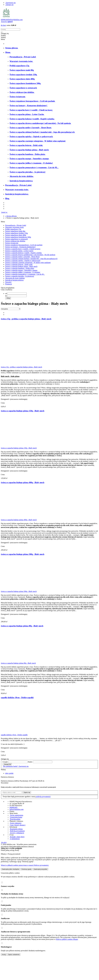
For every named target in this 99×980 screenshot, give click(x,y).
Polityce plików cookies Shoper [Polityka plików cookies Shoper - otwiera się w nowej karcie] (67, 939)
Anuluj (4, 955)
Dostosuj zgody (26, 869)
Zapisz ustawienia (14, 955)
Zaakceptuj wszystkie (40, 869)
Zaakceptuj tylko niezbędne (11, 869)
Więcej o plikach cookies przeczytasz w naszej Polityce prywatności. (25, 865)
